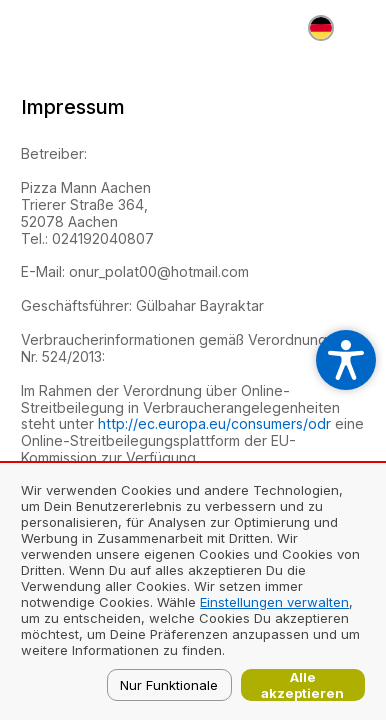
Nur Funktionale (169, 685)
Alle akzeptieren (302, 685)
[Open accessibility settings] (346, 360)
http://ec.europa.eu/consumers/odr (214, 423)
